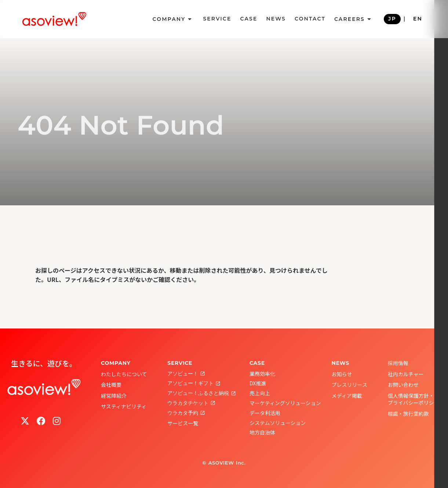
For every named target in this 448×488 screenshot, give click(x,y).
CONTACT (310, 19)
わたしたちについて (124, 374)
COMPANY (116, 363)
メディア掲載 (347, 396)
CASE (249, 19)
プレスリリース (349, 385)
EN (418, 19)
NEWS (276, 19)
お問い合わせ (403, 385)
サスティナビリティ (124, 406)
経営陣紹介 (114, 396)
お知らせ (342, 374)
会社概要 (111, 385)
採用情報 (398, 363)
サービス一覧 (183, 423)
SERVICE (217, 19)
